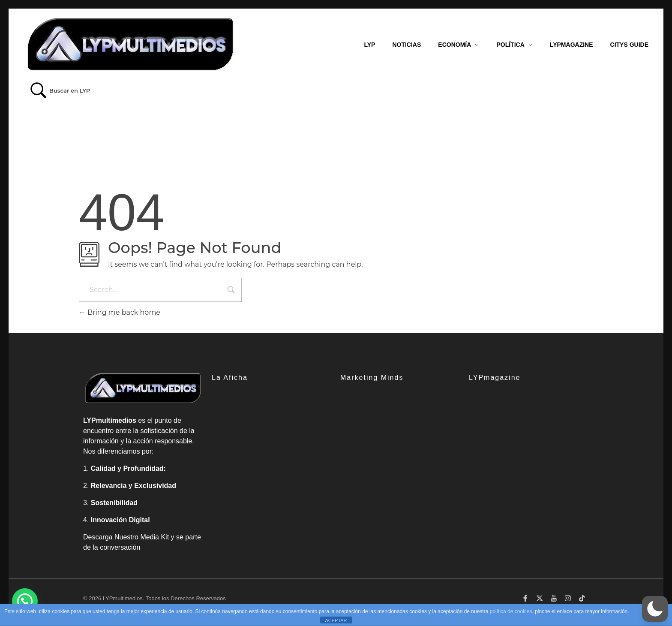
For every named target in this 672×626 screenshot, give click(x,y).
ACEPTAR (336, 620)
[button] (655, 609)
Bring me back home (120, 312)
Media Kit (154, 537)
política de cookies (511, 611)
